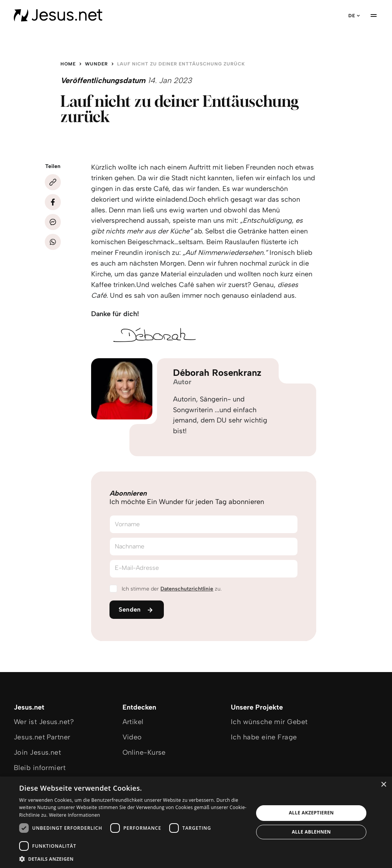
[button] (133, 859)
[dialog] (196, 822)
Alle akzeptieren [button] (311, 813)
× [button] (383, 785)
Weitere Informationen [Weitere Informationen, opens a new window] (75, 815)
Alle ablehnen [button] (311, 832)
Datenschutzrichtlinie (187, 589)
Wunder (96, 64)
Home (68, 64)
